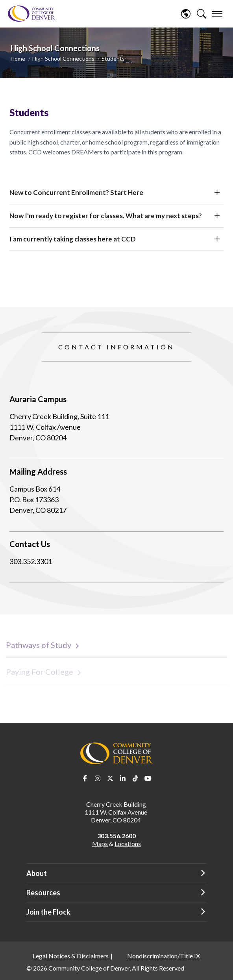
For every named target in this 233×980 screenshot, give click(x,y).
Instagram (98, 778)
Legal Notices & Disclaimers (71, 956)
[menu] (217, 14)
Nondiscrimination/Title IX (164, 956)
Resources (43, 893)
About (37, 873)
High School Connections (63, 58)
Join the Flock (48, 912)
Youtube (148, 778)
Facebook (85, 778)
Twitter (110, 778)
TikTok (135, 778)
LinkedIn (123, 778)
